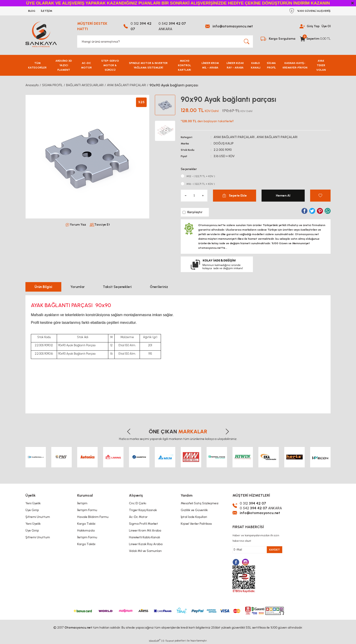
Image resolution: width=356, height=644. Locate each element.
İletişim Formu (87, 510)
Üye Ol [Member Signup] (326, 26)
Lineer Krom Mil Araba (145, 531)
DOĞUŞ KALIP (224, 143)
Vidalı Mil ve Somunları (145, 551)
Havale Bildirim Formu (93, 517)
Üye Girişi (32, 510)
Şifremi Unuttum (38, 517)
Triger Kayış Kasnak (143, 510)
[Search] (165, 41)
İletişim (82, 503)
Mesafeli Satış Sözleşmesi (200, 503)
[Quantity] (194, 196)
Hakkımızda (86, 531)
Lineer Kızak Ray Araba (146, 544)
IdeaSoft (155, 641)
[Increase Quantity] (203, 196)
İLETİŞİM (47, 11)
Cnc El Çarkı (138, 503)
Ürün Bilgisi (43, 287)
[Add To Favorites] (320, 196)
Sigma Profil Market (143, 524)
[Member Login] (301, 26)
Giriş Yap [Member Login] (312, 26)
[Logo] (41, 34)
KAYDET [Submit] (275, 550)
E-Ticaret (168, 641)
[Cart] (315, 39)
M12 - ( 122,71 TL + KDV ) (201, 176)
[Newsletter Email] (257, 550)
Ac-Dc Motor (138, 517)
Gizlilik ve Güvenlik (194, 510)
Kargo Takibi (86, 524)
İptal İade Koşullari (194, 517)
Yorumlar (78, 287)
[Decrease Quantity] (185, 196)
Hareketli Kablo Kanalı (145, 537)
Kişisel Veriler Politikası (196, 524)
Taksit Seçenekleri (117, 287)
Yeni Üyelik (33, 503)
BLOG (32, 11)
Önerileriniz (159, 287)
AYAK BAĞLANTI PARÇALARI (234, 137)
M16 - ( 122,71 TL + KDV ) (201, 184)
